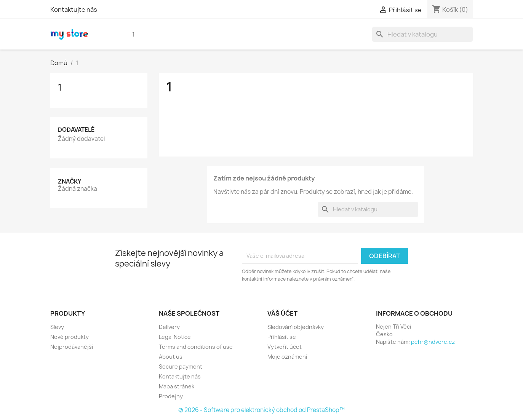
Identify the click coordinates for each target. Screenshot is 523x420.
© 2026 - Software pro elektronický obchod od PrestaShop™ (261, 410)
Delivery (169, 327)
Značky (70, 181)
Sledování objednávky (296, 327)
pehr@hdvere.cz (433, 342)
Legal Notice (175, 337)
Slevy (57, 327)
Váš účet (282, 313)
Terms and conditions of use (196, 347)
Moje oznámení (287, 357)
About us (171, 357)
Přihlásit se (282, 337)
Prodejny (171, 396)
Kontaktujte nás (74, 10)
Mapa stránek (177, 386)
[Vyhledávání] (422, 34)
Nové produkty (70, 337)
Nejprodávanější (72, 347)
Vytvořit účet (285, 347)
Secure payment (181, 367)
